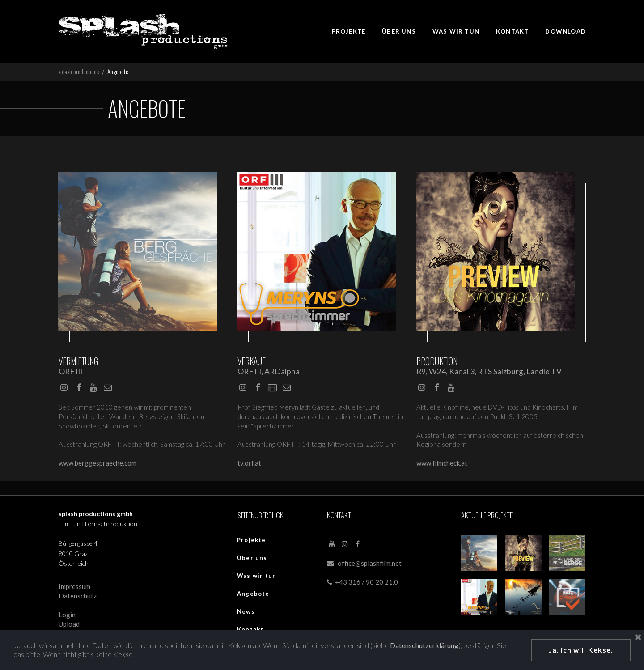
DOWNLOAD (566, 31)
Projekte (252, 542)
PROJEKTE (349, 31)
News (246, 614)
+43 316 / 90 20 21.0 (362, 585)
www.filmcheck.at (442, 465)
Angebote (253, 596)
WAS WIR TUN (456, 31)
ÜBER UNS (399, 31)
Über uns (252, 560)
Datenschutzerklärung (425, 645)
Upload (69, 627)
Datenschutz (78, 598)
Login (67, 617)
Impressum (74, 589)
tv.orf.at (249, 465)
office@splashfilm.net (370, 566)
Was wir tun (257, 578)
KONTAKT (512, 31)
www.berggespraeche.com (97, 465)
